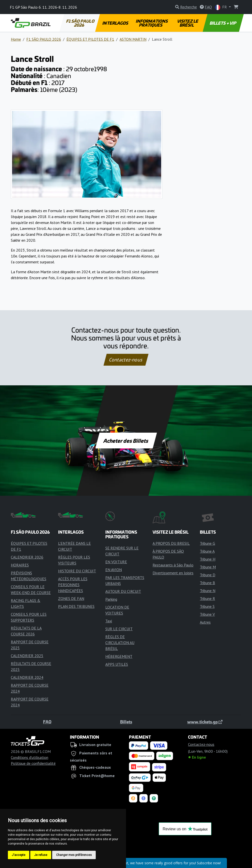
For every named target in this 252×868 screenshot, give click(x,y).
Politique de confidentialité (33, 763)
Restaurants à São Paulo (173, 565)
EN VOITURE (116, 562)
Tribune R (207, 598)
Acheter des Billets (126, 441)
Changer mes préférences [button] (74, 855)
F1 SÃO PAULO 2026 (80, 23)
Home (16, 39)
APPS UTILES (117, 664)
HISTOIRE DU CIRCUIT (77, 571)
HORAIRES (20, 565)
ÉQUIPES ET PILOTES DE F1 (90, 39)
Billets (126, 722)
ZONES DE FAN (71, 598)
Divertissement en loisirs (173, 573)
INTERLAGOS (116, 23)
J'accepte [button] (19, 855)
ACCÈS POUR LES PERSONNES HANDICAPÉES (73, 585)
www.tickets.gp (205, 722)
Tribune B (207, 583)
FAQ (47, 722)
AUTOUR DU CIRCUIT (123, 591)
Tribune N (208, 591)
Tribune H (208, 559)
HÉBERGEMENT (119, 656)
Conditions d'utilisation (30, 757)
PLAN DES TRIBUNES (76, 606)
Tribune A (207, 551)
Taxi (109, 621)
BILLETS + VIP (223, 23)
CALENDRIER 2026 (27, 557)
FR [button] (221, 7)
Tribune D (208, 575)
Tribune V (207, 614)
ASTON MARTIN (133, 39)
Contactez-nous (126, 360)
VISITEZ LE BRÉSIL (188, 23)
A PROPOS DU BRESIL (171, 543)
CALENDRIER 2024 (27, 677)
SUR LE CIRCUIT (119, 629)
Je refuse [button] (41, 855)
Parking (111, 599)
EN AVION (114, 570)
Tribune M (208, 567)
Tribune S (207, 606)
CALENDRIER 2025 (27, 656)
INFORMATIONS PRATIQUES (152, 23)
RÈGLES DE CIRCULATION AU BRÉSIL (120, 643)
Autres (205, 622)
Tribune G (207, 543)
